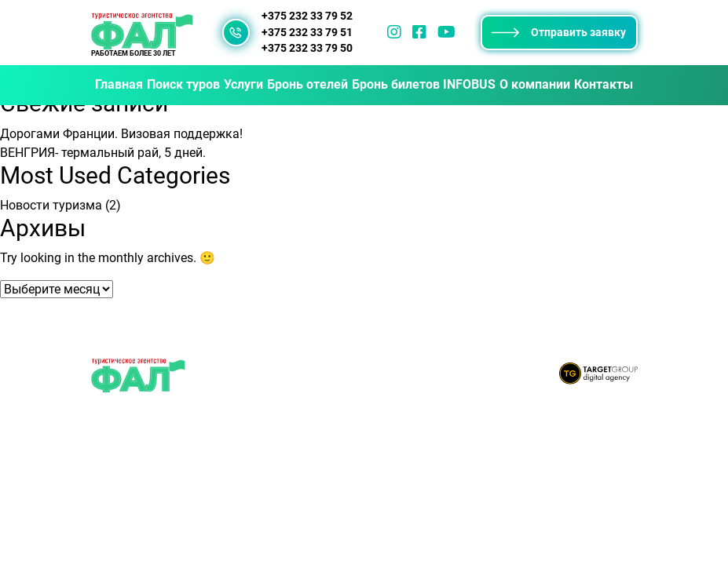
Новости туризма (51, 205)
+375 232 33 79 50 (307, 48)
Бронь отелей (307, 84)
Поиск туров (183, 84)
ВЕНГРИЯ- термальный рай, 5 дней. (103, 153)
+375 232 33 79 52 (307, 16)
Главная (119, 84)
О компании (535, 84)
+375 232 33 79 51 (307, 33)
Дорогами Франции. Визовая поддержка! (121, 134)
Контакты (604, 84)
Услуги (243, 84)
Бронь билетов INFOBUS (424, 84)
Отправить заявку (559, 32)
